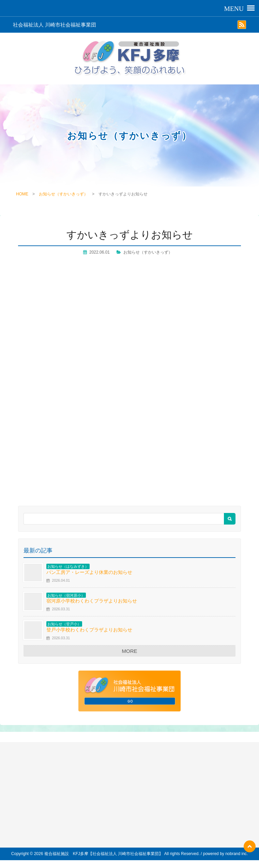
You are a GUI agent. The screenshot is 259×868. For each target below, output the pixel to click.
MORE (130, 651)
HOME (22, 194)
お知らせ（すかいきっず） (63, 194)
